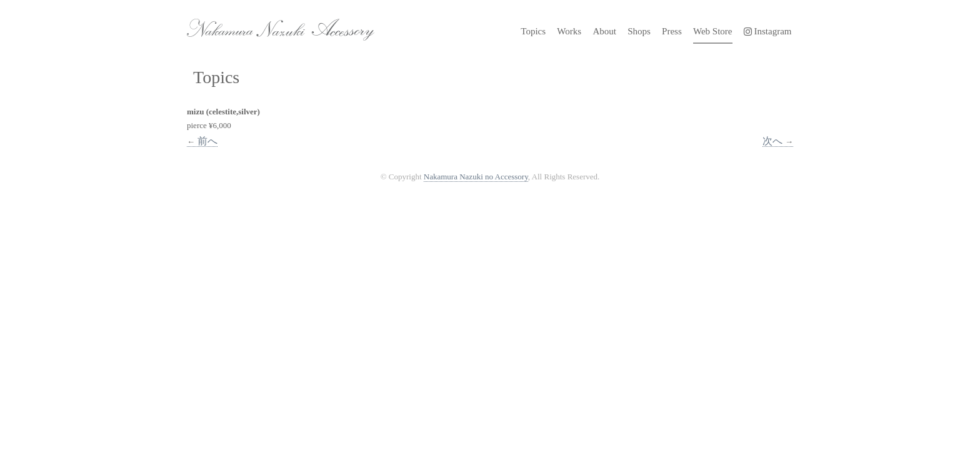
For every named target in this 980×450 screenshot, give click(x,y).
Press (672, 31)
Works (569, 31)
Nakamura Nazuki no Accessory (274, 25)
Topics (533, 31)
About (604, 31)
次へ (778, 141)
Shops (639, 31)
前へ (202, 141)
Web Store (713, 31)
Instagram (768, 31)
